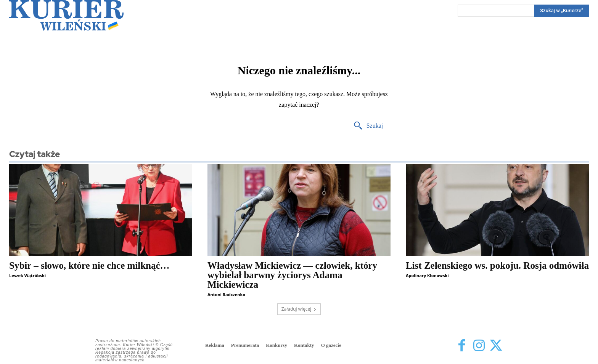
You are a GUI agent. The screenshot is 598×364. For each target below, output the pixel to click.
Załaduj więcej (299, 309)
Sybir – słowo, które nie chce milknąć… (89, 265)
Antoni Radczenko (226, 294)
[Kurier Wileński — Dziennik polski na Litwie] (66, 15)
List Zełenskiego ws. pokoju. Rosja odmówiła (497, 265)
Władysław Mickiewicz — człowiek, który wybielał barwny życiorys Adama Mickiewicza (292, 275)
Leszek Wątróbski (27, 275)
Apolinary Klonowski (427, 275)
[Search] (562, 11)
